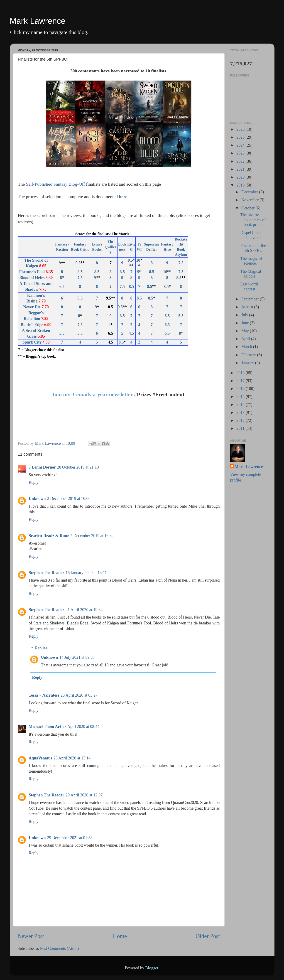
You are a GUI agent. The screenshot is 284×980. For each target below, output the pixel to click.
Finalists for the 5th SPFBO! (253, 248)
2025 (241, 137)
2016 (241, 389)
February (249, 355)
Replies (41, 648)
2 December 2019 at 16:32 (92, 536)
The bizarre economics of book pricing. (253, 220)
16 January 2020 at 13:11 (86, 573)
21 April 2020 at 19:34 (84, 610)
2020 (241, 177)
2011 (241, 428)
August (248, 307)
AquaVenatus (40, 758)
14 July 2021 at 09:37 (77, 657)
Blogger (152, 968)
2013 (241, 413)
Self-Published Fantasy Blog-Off (55, 184)
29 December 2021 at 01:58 (70, 838)
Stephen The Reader (47, 573)
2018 (241, 373)
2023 (241, 153)
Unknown (37, 499)
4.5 (131, 333)
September (251, 299)
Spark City (32, 342)
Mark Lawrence (38, 21)
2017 (241, 381)
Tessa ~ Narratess (44, 695)
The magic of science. (251, 261)
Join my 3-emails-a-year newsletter (92, 394)
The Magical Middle (251, 274)
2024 (241, 145)
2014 (241, 405)
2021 (241, 169)
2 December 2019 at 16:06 (69, 499)
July (245, 315)
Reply (34, 482)
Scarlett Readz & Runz (49, 536)
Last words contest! (249, 287)
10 (138, 260)
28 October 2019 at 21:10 (78, 467)
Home (120, 936)
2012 (241, 420)
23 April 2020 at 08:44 (81, 727)
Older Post (208, 936)
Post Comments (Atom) (60, 948)
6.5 (62, 287)
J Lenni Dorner (42, 467)
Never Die (32, 307)
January (248, 363)
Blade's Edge (32, 325)
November (250, 200)
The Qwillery (111, 247)
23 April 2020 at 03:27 (79, 695)
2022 (241, 161)
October (248, 208)
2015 (241, 397)
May (246, 331)
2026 (241, 129)
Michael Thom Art (45, 727)
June (246, 323)
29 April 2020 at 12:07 (84, 795)
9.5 (78, 263)
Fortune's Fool (32, 272)
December (250, 192)
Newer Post (31, 936)
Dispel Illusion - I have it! (252, 235)
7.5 (181, 263)
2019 (241, 185)
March (247, 347)
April (246, 339)
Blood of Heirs (32, 278)
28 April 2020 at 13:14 (72, 758)
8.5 (80, 272)
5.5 (62, 333)
